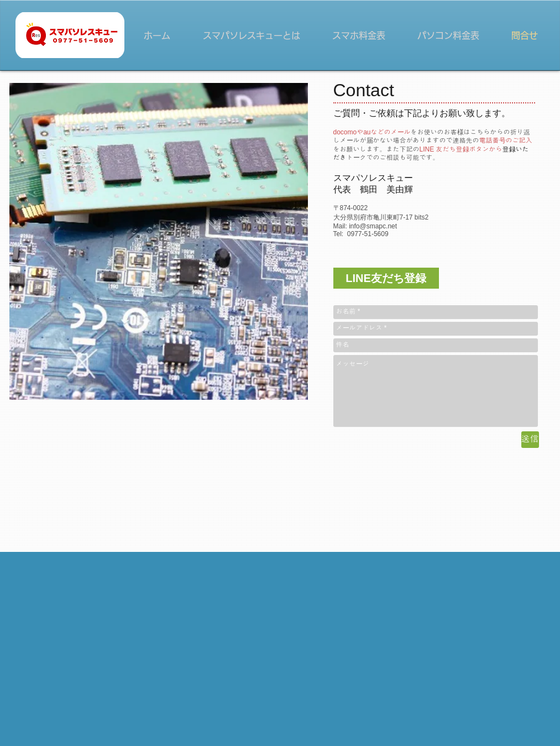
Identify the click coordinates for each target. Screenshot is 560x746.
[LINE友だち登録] (386, 278)
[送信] (530, 440)
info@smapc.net (373, 226)
